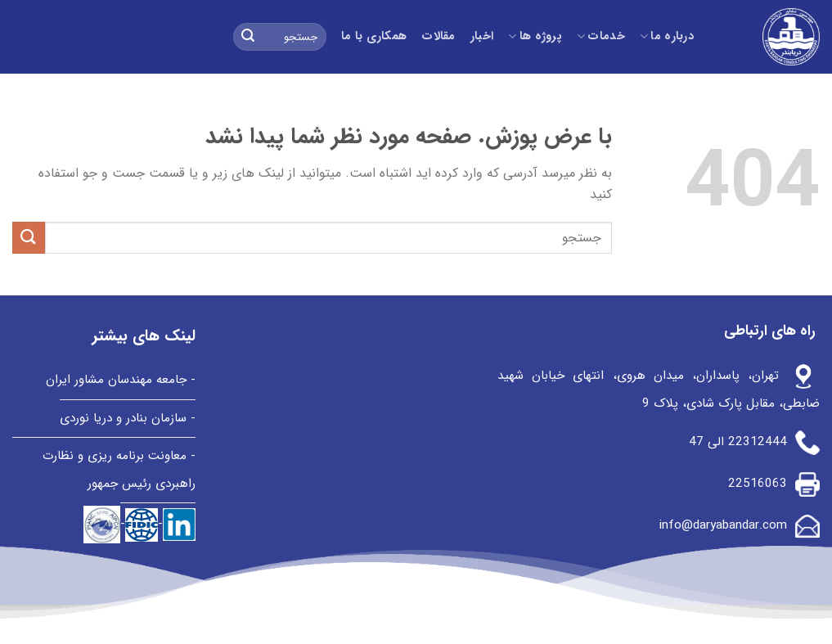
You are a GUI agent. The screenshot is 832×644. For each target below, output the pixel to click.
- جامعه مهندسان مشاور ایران (121, 380)
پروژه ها (535, 36)
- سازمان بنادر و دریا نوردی (128, 418)
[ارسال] (248, 37)
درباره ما (667, 36)
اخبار (482, 36)
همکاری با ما (374, 36)
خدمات (601, 36)
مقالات (438, 36)
